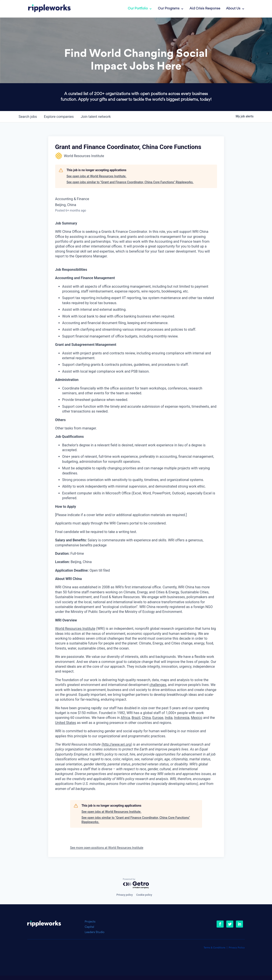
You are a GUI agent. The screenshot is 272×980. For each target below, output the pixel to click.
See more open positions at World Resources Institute (107, 848)
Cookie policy (144, 895)
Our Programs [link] (169, 9)
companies (59, 117)
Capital (89, 927)
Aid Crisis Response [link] (205, 9)
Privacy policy (124, 895)
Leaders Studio (95, 932)
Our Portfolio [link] (138, 9)
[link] (46, 9)
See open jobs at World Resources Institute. (97, 176)
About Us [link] (233, 9)
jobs (28, 117)
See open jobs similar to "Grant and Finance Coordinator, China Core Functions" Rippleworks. (130, 182)
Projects (90, 922)
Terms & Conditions (214, 948)
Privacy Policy (237, 948)
